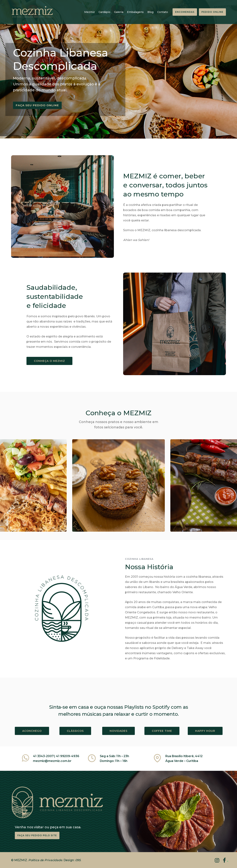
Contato (163, 12)
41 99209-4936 (67, 756)
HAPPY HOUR (205, 731)
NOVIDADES (118, 731)
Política (34, 860)
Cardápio (104, 12)
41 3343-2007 (44, 756)
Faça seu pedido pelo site (37, 835)
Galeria (119, 12)
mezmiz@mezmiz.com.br (52, 761)
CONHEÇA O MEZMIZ (49, 361)
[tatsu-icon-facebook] (224, 860)
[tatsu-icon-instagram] (218, 860)
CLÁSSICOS (75, 731)
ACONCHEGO (32, 731)
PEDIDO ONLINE (212, 12)
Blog (150, 12)
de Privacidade (51, 860)
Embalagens (135, 12)
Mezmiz (90, 12)
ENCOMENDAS (185, 12)
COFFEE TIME (162, 731)
